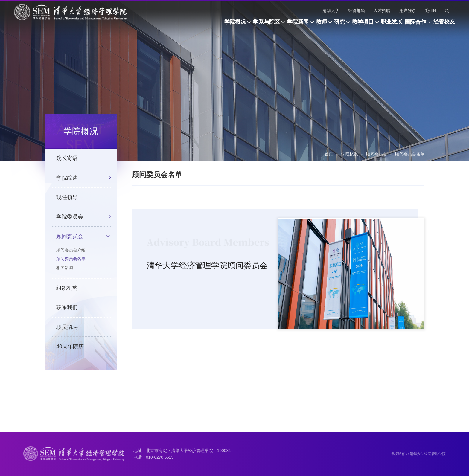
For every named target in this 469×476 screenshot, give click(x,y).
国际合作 (407, 25)
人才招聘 (382, 11)
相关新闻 (65, 273)
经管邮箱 (357, 11)
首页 (329, 154)
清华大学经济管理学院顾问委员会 (207, 268)
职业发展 (376, 25)
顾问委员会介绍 (71, 255)
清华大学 (331, 11)
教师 (281, 25)
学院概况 (171, 25)
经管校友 (444, 25)
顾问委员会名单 (410, 154)
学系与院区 (211, 25)
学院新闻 (250, 25)
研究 (307, 25)
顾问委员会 (377, 154)
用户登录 (408, 11)
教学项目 (339, 25)
